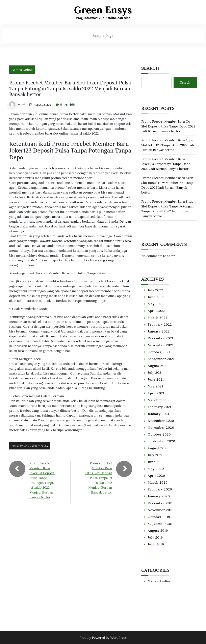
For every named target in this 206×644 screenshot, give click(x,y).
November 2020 (161, 427)
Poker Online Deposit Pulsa (30, 446)
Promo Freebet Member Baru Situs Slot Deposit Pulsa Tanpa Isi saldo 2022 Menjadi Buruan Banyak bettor (99, 478)
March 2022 (158, 318)
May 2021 (155, 386)
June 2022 (156, 297)
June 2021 (156, 379)
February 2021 (160, 407)
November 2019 (161, 510)
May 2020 (156, 469)
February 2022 (160, 324)
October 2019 (159, 517)
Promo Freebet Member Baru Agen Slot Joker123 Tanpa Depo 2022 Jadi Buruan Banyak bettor (168, 145)
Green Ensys (103, 10)
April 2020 (157, 476)
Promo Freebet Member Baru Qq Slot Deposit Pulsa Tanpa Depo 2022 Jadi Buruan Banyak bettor (168, 126)
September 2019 (161, 524)
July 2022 (156, 290)
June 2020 (156, 462)
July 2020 (156, 455)
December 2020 (161, 421)
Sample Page (103, 36)
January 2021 (158, 414)
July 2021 (155, 373)
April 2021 (156, 393)
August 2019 (158, 530)
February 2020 (160, 489)
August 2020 (158, 448)
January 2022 (159, 331)
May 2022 (156, 304)
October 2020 (159, 434)
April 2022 (156, 311)
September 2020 (162, 441)
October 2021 (159, 352)
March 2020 (158, 482)
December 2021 (161, 338)
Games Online (22, 70)
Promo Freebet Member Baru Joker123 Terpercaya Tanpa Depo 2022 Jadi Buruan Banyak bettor (166, 164)
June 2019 (156, 544)
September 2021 (161, 359)
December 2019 (161, 503)
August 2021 (158, 366)
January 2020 (159, 496)
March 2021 (157, 400)
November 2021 (161, 345)
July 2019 (155, 537)
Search (150, 68)
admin (22, 104)
